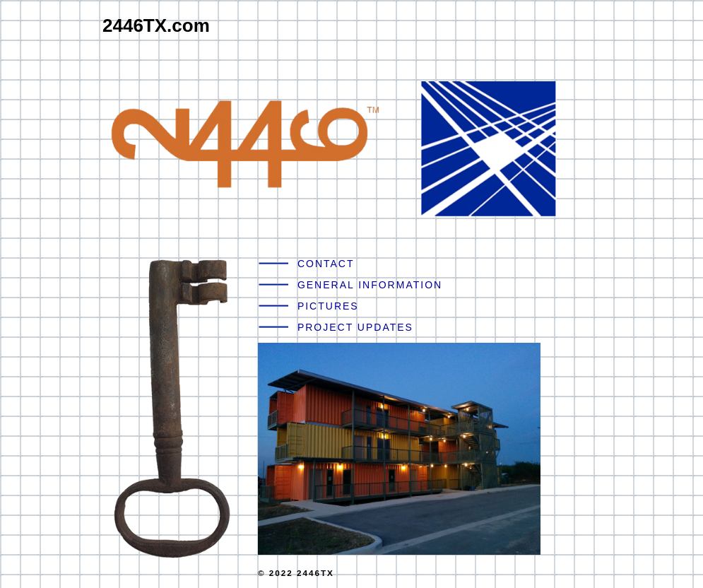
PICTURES (328, 306)
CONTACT (326, 264)
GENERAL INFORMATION (370, 285)
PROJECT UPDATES (355, 327)
